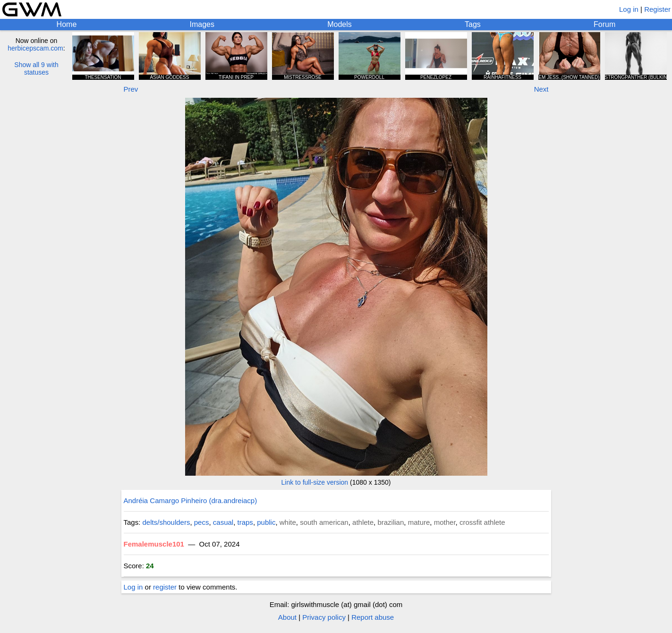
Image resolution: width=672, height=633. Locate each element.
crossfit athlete (482, 522)
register (165, 587)
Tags (473, 24)
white (288, 522)
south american (324, 522)
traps (245, 522)
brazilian (391, 522)
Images (202, 24)
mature (419, 522)
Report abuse (373, 617)
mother (445, 522)
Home (67, 24)
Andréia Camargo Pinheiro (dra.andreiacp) (191, 500)
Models (340, 24)
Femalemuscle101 (154, 544)
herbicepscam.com (35, 48)
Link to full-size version (315, 482)
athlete (363, 522)
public (266, 522)
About (287, 617)
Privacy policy (324, 617)
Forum (604, 24)
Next (541, 89)
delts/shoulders (166, 522)
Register (657, 9)
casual (223, 522)
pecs (202, 522)
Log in (629, 9)
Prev (131, 89)
